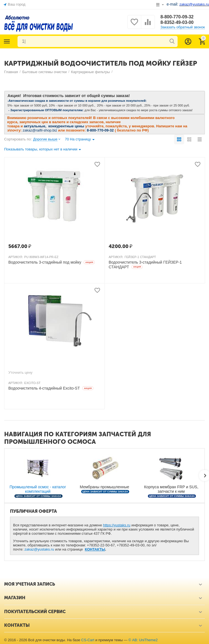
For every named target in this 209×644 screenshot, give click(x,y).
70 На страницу (80, 140)
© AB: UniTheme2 (143, 640)
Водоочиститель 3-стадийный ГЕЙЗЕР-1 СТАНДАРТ (145, 265)
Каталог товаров (7, 41)
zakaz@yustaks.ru (39, 549)
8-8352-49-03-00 (177, 22)
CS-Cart (88, 640)
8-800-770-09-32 (177, 17)
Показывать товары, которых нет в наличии (43, 150)
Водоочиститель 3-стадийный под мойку (52, 262)
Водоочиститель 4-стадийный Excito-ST (51, 388)
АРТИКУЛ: (16, 257)
